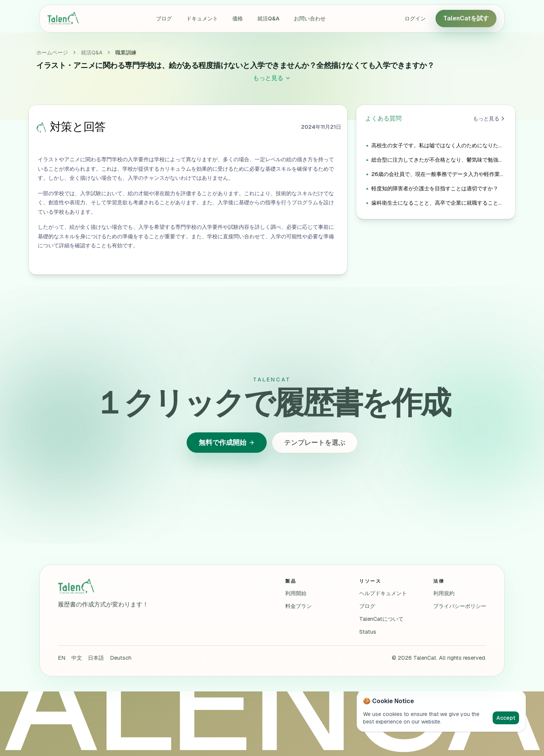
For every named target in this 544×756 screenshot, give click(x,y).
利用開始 (296, 593)
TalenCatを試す (466, 18)
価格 (238, 19)
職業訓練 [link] (126, 52)
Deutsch (121, 658)
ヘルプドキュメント (383, 593)
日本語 (96, 658)
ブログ (164, 19)
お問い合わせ (310, 19)
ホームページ (52, 52)
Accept (506, 718)
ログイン (415, 19)
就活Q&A (268, 19)
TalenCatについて (381, 619)
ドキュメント (202, 19)
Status (368, 632)
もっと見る (490, 119)
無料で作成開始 (227, 442)
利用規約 (444, 593)
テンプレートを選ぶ (315, 442)
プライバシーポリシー (460, 606)
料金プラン (298, 606)
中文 (77, 658)
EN (62, 658)
